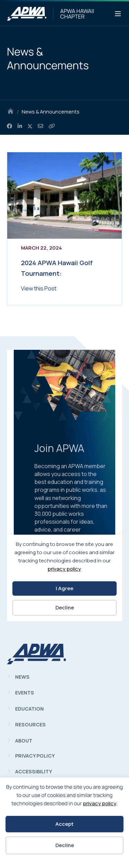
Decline (65, 845)
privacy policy (100, 803)
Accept (64, 824)
